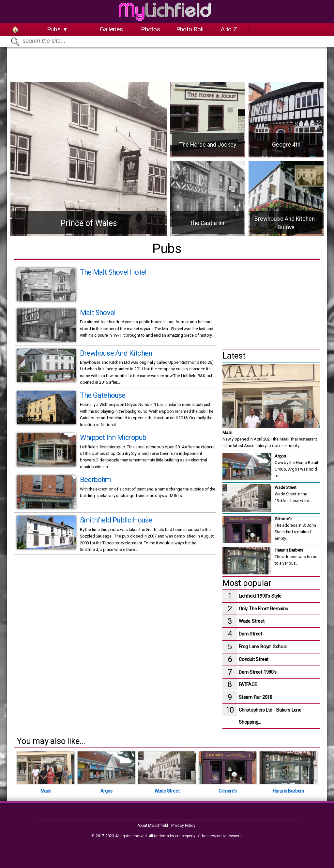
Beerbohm (96, 480)
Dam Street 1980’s (258, 672)
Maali (227, 433)
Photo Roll (190, 29)
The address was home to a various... (296, 556)
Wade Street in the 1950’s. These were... (293, 494)
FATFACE (248, 685)
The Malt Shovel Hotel (113, 272)
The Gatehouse (103, 395)
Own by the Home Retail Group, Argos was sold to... (296, 466)
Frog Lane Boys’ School (263, 647)
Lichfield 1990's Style (260, 596)
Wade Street (252, 621)
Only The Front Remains (263, 609)
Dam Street (250, 634)
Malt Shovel (98, 313)
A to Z (229, 29)
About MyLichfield (153, 826)
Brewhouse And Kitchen (116, 353)
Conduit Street (254, 659)
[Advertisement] (167, 62)
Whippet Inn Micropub (113, 437)
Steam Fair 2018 (256, 697)
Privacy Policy (183, 826)
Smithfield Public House (116, 520)
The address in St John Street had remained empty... (295, 528)
